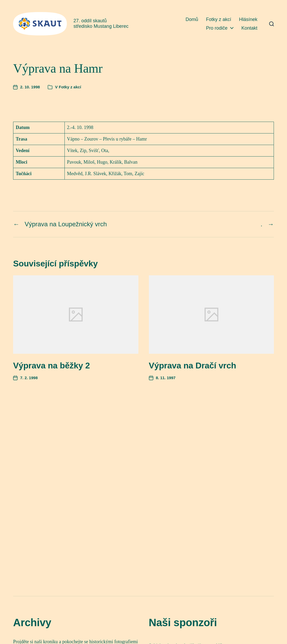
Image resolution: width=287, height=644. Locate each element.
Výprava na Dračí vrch (193, 366)
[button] (272, 24)
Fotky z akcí (219, 19)
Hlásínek (248, 19)
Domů (192, 19)
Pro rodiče (217, 28)
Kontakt (249, 28)
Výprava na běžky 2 (52, 366)
